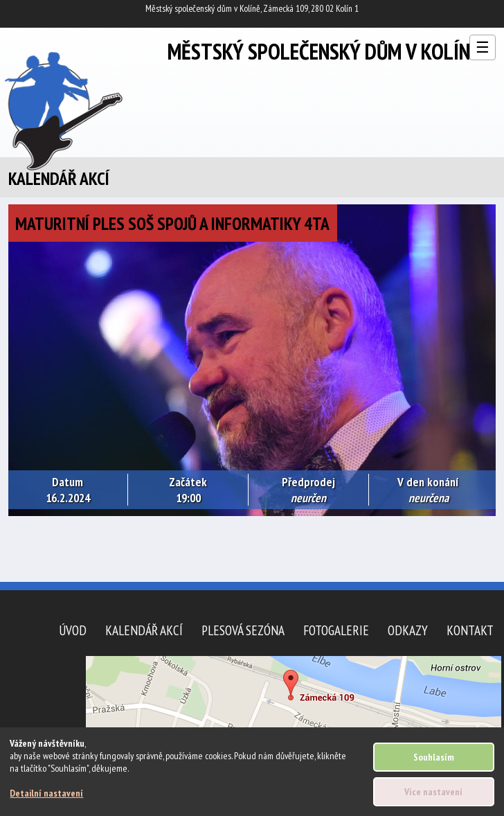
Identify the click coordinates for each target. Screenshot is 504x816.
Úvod (73, 630)
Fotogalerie (336, 630)
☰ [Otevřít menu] (483, 47)
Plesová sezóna (243, 630)
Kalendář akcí (144, 630)
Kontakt (470, 630)
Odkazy (408, 630)
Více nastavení (433, 792)
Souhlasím (434, 757)
